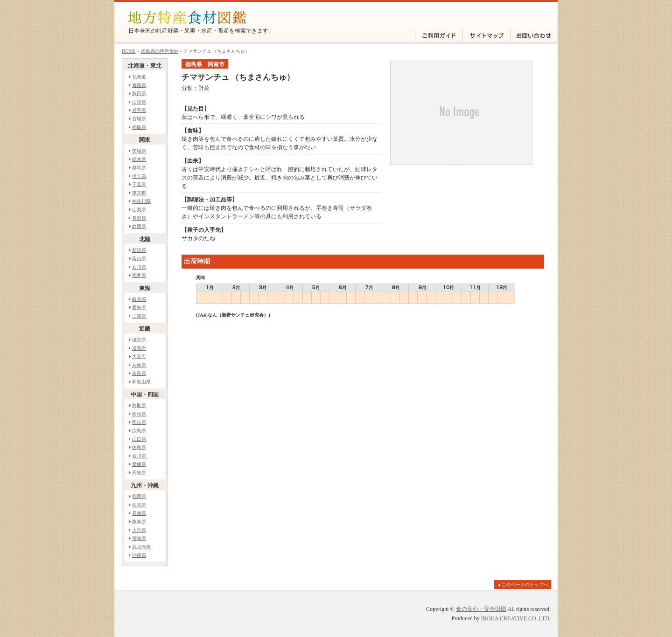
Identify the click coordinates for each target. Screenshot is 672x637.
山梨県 (139, 210)
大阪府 (139, 357)
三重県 (139, 316)
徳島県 (139, 447)
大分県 (139, 530)
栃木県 (139, 159)
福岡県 (139, 496)
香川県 (139, 456)
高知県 (139, 473)
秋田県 (139, 93)
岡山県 (139, 422)
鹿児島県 (141, 547)
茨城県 (139, 151)
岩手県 (139, 110)
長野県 (139, 218)
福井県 (139, 275)
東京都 (139, 193)
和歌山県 (141, 382)
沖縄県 (139, 555)
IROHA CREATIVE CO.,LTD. (516, 618)
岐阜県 (139, 299)
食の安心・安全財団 (481, 609)
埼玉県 (139, 176)
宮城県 (139, 119)
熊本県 (139, 522)
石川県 (139, 267)
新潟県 (139, 250)
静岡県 (139, 226)
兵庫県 (139, 365)
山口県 (139, 439)
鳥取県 (139, 405)
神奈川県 (141, 201)
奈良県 (139, 373)
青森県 (139, 85)
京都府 (139, 348)
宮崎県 (139, 538)
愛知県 (139, 308)
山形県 (139, 102)
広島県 (139, 431)
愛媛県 (139, 464)
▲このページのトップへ (523, 585)
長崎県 (139, 513)
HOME (129, 51)
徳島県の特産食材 (160, 51)
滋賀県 (139, 340)
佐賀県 (139, 505)
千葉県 (139, 184)
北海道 (139, 77)
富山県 (139, 259)
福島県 (139, 127)
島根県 (139, 414)
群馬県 (139, 168)
